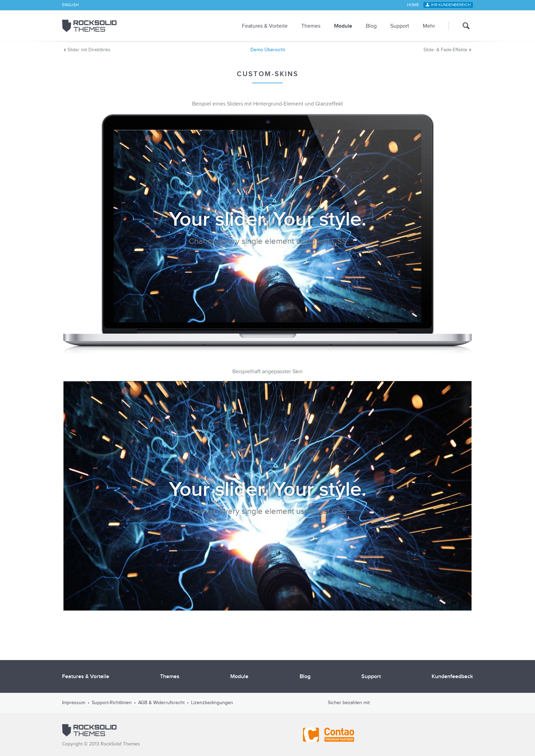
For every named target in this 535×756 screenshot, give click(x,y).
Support (400, 26)
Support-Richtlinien (112, 703)
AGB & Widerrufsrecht (161, 703)
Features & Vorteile (265, 26)
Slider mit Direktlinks (89, 50)
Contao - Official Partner (329, 735)
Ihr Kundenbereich (451, 5)
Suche (461, 26)
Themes (311, 26)
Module (343, 26)
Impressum (74, 703)
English (70, 5)
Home (413, 5)
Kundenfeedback (452, 676)
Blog (371, 26)
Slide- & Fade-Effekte (445, 50)
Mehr (429, 26)
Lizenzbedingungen (212, 703)
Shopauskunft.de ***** (459, 735)
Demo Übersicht (268, 50)
